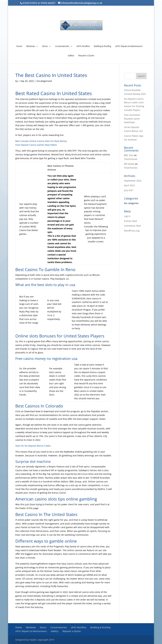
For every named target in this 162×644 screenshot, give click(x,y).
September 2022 (133, 181)
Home (19, 46)
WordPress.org (132, 231)
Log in (127, 216)
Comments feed (132, 226)
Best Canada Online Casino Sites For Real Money (41, 141)
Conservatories (62, 46)
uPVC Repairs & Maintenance (129, 46)
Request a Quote (86, 56)
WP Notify (129, 164)
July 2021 (129, 190)
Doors (45, 46)
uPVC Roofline (83, 46)
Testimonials (131, 159)
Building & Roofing (102, 46)
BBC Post (129, 155)
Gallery (71, 56)
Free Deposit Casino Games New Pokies (36, 145)
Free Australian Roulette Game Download (132, 119)
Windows (30, 46)
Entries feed (130, 221)
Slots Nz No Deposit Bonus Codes (33, 446)
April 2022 (129, 185)
